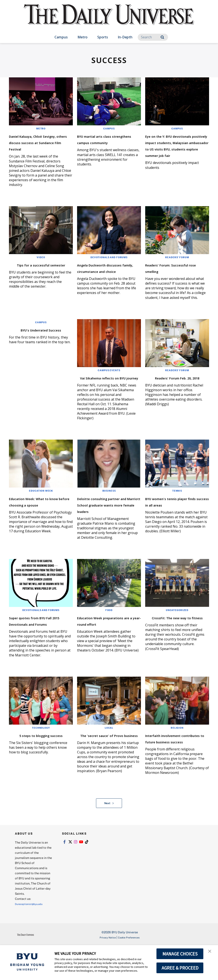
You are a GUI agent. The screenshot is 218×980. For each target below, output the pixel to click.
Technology (41, 755)
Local (109, 755)
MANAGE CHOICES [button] (180, 954)
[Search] (153, 37)
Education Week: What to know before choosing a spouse (40, 519)
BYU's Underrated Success (32, 341)
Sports (103, 37)
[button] (211, 953)
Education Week (41, 505)
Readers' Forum (177, 263)
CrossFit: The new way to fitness (176, 641)
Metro (82, 37)
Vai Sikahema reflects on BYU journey (108, 389)
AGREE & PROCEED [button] (180, 968)
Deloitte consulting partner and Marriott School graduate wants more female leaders (106, 522)
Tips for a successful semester (34, 274)
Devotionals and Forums (109, 263)
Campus (61, 37)
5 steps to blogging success (33, 765)
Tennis (177, 505)
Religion (177, 755)
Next (109, 837)
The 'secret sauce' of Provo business (103, 765)
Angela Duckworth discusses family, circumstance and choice (108, 277)
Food (109, 631)
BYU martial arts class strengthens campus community (105, 142)
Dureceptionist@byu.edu (32, 937)
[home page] (109, 19)
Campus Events (109, 378)
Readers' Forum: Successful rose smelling (176, 274)
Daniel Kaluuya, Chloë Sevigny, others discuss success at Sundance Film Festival (41, 145)
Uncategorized (177, 631)
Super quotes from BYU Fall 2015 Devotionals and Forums (41, 645)
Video (41, 263)
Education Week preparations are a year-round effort (107, 645)
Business (109, 505)
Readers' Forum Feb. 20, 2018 (175, 389)
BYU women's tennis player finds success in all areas (177, 519)
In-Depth (125, 37)
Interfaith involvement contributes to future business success (174, 769)
